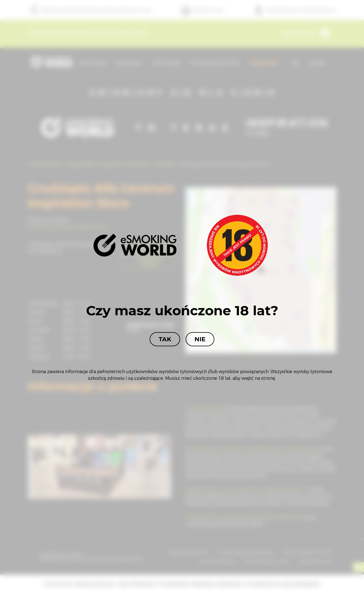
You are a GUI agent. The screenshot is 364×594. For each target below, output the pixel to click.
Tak (165, 339)
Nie (200, 339)
